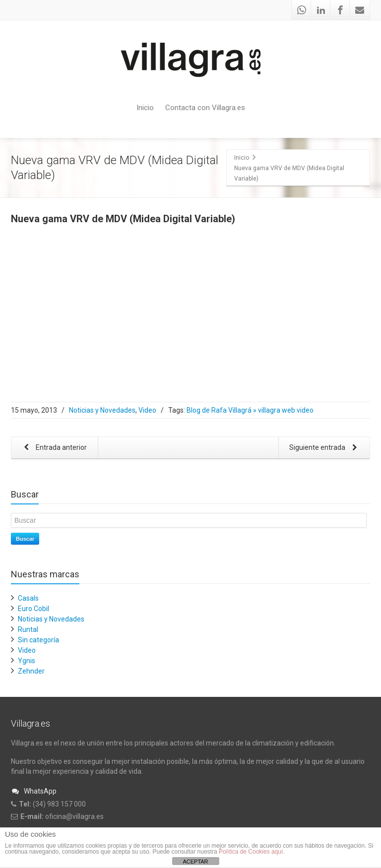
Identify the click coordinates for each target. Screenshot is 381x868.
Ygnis (27, 661)
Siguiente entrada (325, 448)
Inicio (145, 108)
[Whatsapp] (302, 10)
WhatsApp (34, 791)
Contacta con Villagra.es (205, 108)
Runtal (28, 629)
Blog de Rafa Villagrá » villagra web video (250, 410)
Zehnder (31, 671)
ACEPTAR (195, 862)
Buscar (25, 539)
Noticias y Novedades (102, 410)
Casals (28, 598)
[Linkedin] (321, 10)
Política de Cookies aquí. (252, 852)
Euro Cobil (33, 609)
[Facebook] (340, 10)
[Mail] (360, 10)
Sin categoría (38, 640)
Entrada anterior (54, 448)
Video (147, 410)
